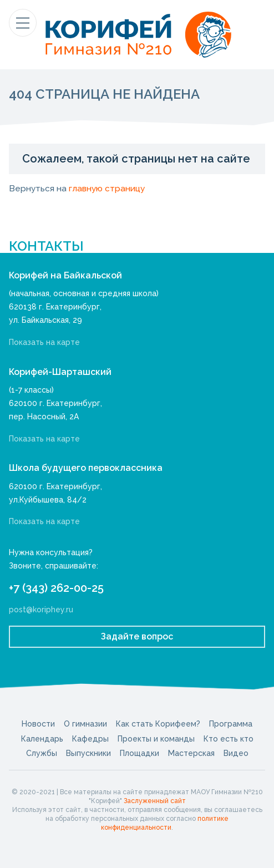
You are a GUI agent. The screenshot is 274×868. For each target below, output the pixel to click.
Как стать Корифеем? (158, 724)
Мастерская (191, 753)
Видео (236, 753)
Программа (231, 724)
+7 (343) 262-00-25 (56, 588)
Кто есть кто (229, 739)
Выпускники (88, 753)
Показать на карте (44, 342)
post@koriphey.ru (41, 610)
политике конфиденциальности (165, 823)
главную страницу (107, 189)
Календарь (42, 739)
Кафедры (90, 739)
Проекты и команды (156, 739)
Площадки (139, 753)
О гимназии (85, 724)
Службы (42, 753)
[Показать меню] (23, 23)
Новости (38, 724)
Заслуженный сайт (155, 801)
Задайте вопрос (137, 636)
